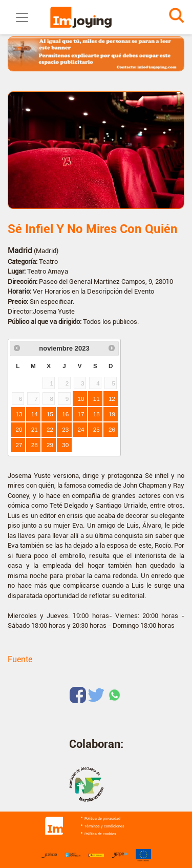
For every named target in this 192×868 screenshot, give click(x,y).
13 (19, 414)
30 (65, 445)
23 (65, 429)
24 (81, 429)
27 (19, 445)
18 (97, 414)
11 (97, 399)
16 (65, 414)
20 (19, 429)
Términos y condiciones (104, 826)
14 (35, 414)
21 (35, 429)
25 (97, 429)
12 (112, 399)
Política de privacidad (102, 819)
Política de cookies (100, 834)
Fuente (20, 659)
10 (81, 399)
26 (112, 429)
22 (50, 429)
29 (50, 445)
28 (35, 445)
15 (50, 414)
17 (81, 414)
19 (112, 414)
